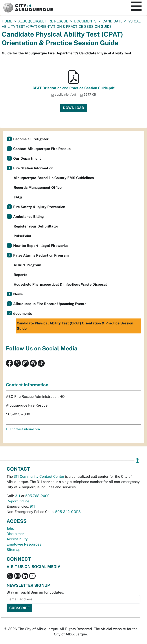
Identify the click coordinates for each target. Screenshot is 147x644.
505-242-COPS (68, 512)
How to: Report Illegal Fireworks (40, 246)
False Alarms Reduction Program (41, 255)
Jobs (10, 528)
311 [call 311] (18, 496)
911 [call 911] (32, 506)
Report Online (18, 501)
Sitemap (14, 550)
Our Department (27, 158)
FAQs (18, 197)
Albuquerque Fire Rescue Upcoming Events (50, 304)
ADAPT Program (27, 265)
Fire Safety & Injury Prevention (39, 207)
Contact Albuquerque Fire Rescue (42, 149)
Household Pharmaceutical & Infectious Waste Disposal (60, 284)
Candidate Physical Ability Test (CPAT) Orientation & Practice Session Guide (75, 326)
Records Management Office (38, 188)
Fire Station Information (33, 168)
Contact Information (27, 385)
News (18, 294)
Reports (20, 275)
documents (85, 21)
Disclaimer (15, 534)
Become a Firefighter (31, 139)
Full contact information (23, 429)
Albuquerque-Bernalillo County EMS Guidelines (54, 178)
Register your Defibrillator (36, 226)
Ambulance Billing (28, 217)
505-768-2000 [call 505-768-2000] (37, 496)
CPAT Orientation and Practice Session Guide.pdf (73, 88)
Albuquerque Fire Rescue (43, 21)
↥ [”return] (137, 460)
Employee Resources (24, 544)
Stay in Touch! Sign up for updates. (35, 592)
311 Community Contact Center (39, 477)
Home (7, 21)
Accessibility (17, 539)
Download (74, 108)
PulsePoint (23, 236)
